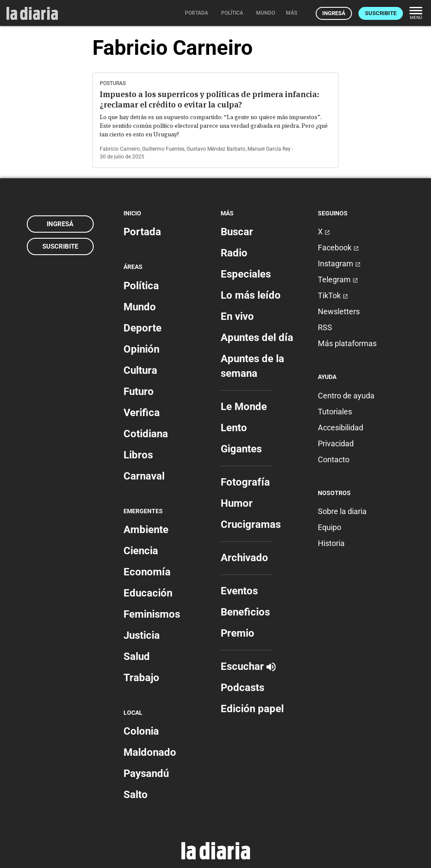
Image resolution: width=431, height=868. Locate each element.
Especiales (246, 274)
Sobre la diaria (342, 511)
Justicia (142, 635)
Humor (237, 503)
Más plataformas (347, 343)
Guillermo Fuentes (163, 149)
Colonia (141, 731)
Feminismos (152, 614)
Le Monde (244, 407)
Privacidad (336, 443)
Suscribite (381, 13)
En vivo (237, 316)
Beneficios (245, 612)
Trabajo (141, 678)
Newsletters (339, 311)
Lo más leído (251, 295)
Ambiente (146, 530)
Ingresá (334, 13)
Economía (147, 572)
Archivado (244, 558)
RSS (325, 327)
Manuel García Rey (269, 149)
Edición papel (252, 709)
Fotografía (245, 482)
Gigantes (241, 449)
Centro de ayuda (346, 396)
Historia (331, 543)
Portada (142, 232)
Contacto (334, 459)
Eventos (239, 591)
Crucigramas (251, 524)
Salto (136, 795)
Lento (234, 428)
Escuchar (248, 666)
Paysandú (146, 773)
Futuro (139, 391)
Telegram (338, 279)
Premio (238, 633)
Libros (138, 455)
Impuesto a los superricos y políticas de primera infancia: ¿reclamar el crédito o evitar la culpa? (209, 99)
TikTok (333, 295)
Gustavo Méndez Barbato (216, 149)
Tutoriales (335, 412)
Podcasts (242, 688)
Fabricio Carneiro (120, 149)
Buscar (237, 232)
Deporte (143, 328)
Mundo (140, 307)
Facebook (338, 248)
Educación (148, 593)
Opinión (141, 349)
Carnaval (144, 476)
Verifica (142, 413)
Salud (137, 657)
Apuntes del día (257, 338)
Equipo (330, 527)
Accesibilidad (341, 428)
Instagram (339, 264)
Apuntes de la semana (252, 366)
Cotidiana (146, 434)
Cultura (140, 370)
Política (141, 286)
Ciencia (141, 551)
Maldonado (150, 752)
